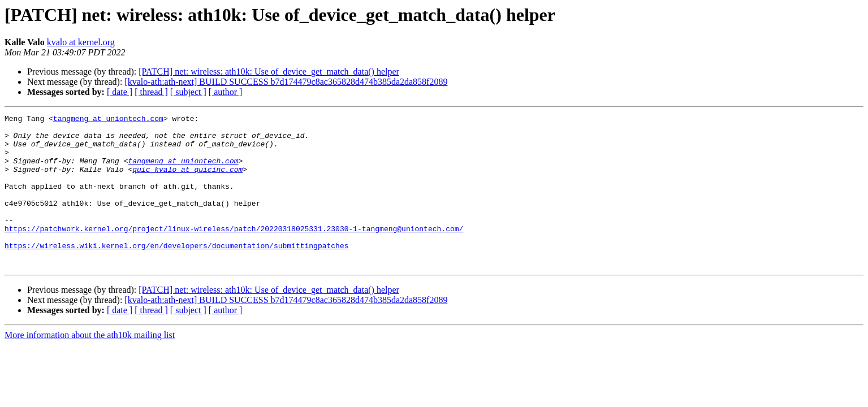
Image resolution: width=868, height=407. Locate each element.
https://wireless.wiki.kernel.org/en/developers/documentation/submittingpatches (176, 272)
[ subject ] (188, 92)
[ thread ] (151, 92)
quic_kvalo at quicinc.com (187, 181)
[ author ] (226, 92)
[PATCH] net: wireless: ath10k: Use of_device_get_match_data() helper (269, 72)
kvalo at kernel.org (81, 42)
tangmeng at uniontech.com (108, 120)
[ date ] (120, 92)
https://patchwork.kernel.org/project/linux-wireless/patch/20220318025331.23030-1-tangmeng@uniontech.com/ (234, 252)
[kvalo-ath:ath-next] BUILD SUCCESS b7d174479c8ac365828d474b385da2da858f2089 (286, 82)
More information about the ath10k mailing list (90, 365)
